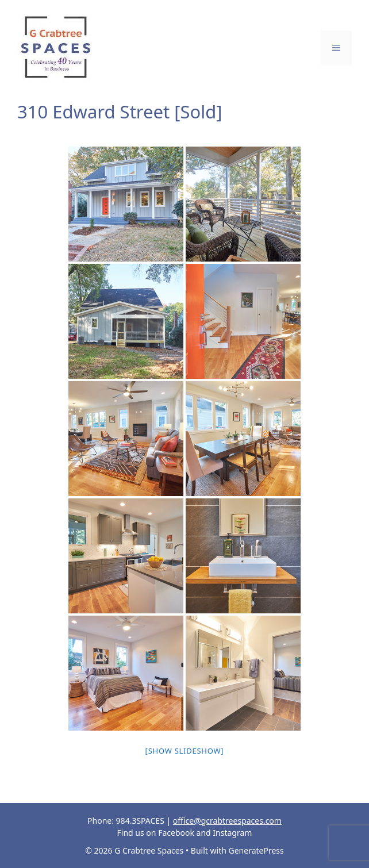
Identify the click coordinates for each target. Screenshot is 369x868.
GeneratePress (256, 850)
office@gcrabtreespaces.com (227, 821)
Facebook (176, 833)
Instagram (232, 833)
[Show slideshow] (185, 751)
